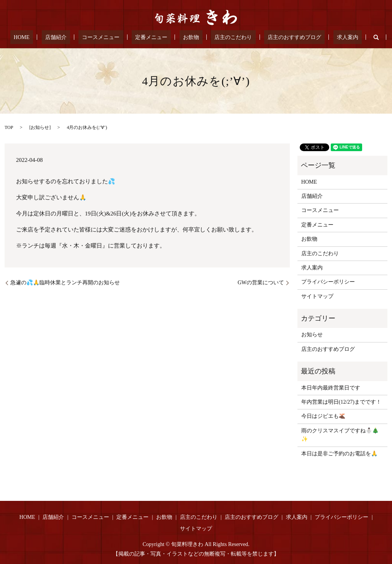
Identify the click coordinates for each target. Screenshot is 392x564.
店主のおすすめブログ (277, 37)
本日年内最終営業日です (331, 388)
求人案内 (323, 37)
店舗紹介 (73, 37)
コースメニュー (111, 37)
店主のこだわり (223, 37)
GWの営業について (261, 283)
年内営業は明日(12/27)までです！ (341, 402)
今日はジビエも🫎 (323, 416)
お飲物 (188, 37)
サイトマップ (317, 296)
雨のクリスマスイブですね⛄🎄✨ (340, 435)
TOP (9, 127)
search (348, 37)
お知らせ (40, 127)
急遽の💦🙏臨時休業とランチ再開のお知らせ (65, 283)
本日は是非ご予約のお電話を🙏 (339, 454)
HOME (46, 37)
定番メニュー (155, 37)
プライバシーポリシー (328, 282)
